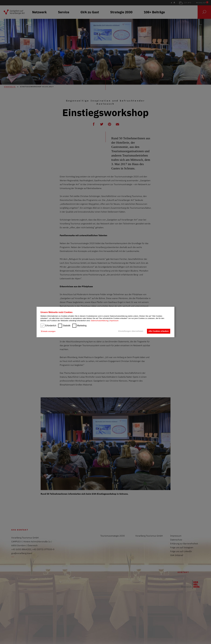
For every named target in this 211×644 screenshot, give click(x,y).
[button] (49, 331)
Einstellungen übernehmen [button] (131, 331)
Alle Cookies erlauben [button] (159, 331)
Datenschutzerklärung (99, 321)
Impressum (114, 321)
